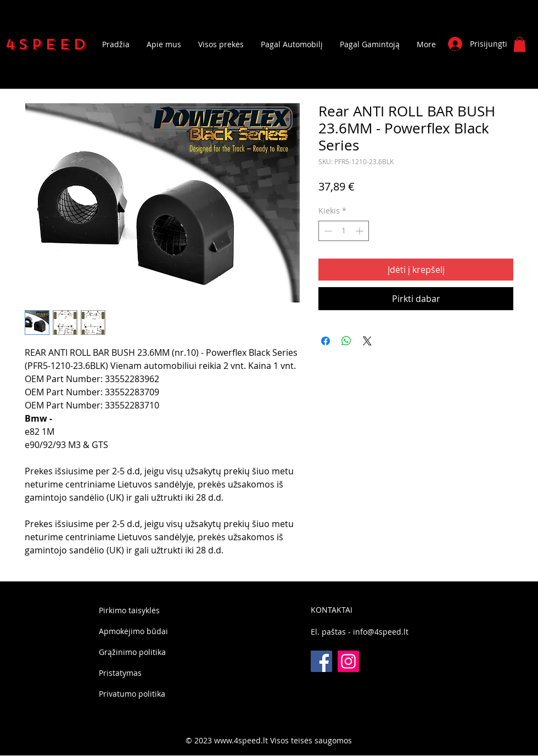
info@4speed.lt (381, 632)
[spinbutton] (344, 231)
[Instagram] (348, 661)
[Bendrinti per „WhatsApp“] (346, 341)
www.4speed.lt (241, 740)
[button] (520, 44)
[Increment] (360, 231)
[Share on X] (367, 341)
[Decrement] (327, 231)
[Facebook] (321, 661)
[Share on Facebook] (326, 341)
